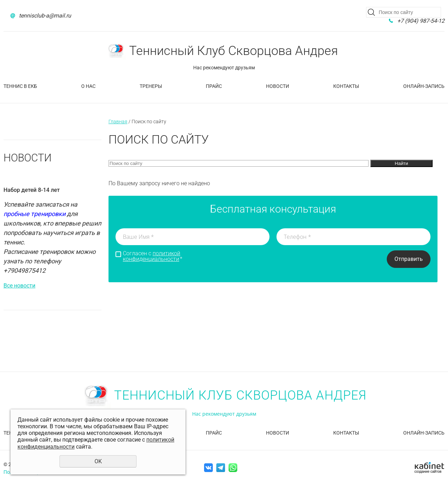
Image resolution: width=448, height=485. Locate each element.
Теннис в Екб (20, 86)
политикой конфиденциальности (152, 256)
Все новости (19, 286)
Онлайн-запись (424, 86)
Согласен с (153, 256)
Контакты (346, 86)
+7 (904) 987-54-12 (421, 21)
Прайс (214, 86)
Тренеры (151, 86)
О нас (88, 86)
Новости (278, 86)
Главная (118, 122)
